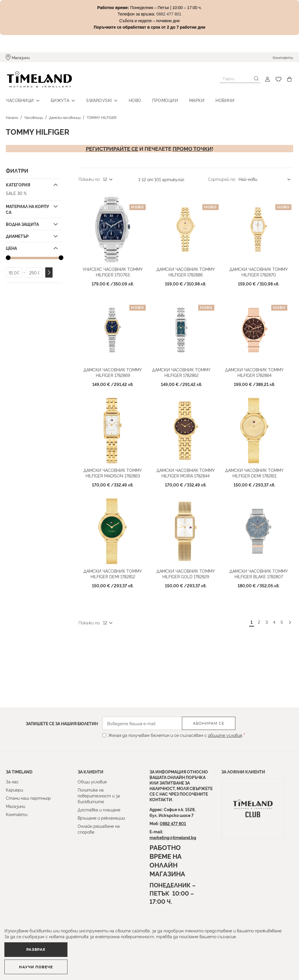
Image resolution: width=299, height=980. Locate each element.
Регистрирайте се (112, 148)
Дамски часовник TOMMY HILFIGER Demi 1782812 (113, 572)
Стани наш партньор (28, 798)
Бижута (59, 99)
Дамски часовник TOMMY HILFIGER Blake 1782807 (258, 572)
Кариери (14, 790)
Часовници (20, 99)
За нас (12, 781)
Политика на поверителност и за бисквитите (99, 795)
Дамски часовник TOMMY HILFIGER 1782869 (113, 371)
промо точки (192, 148)
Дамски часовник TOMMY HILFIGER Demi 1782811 (254, 471)
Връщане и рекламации (101, 818)
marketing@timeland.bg (173, 837)
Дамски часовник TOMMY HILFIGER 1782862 (181, 371)
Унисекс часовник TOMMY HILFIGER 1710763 (113, 271)
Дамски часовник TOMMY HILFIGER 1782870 (258, 271)
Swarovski (98, 99)
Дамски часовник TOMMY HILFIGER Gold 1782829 (185, 572)
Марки (193, 99)
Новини (221, 99)
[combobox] (240, 79)
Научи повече (110, 964)
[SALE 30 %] (33, 192)
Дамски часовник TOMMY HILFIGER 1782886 (185, 271)
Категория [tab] (18, 184)
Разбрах (37, 964)
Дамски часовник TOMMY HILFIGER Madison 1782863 (113, 471)
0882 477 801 (173, 823)
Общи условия (92, 781)
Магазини (21, 57)
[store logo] (39, 79)
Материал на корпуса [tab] (27, 208)
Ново (133, 99)
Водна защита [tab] (22, 223)
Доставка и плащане (99, 810)
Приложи (49, 272)
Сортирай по (221, 178)
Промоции (162, 99)
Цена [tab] (11, 247)
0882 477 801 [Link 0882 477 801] (169, 14)
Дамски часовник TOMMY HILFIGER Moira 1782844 (185, 471)
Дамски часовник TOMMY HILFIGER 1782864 (254, 371)
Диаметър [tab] (17, 235)
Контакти (283, 57)
